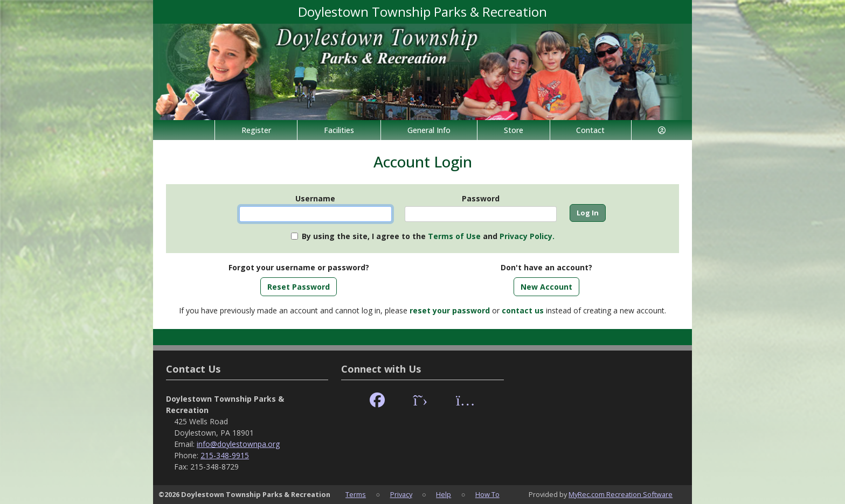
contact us (523, 310)
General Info (429, 130)
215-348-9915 (225, 455)
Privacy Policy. (527, 236)
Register (256, 130)
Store (514, 130)
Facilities (339, 130)
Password (481, 198)
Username (315, 198)
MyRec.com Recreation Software (621, 494)
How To (487, 494)
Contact (590, 130)
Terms (356, 494)
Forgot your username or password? (299, 267)
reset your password (450, 310)
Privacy (401, 494)
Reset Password (299, 287)
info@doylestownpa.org (238, 444)
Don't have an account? (546, 267)
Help (444, 494)
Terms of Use (454, 236)
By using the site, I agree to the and (428, 236)
